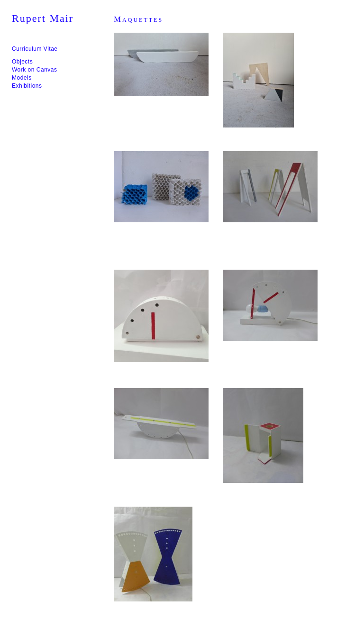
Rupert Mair (43, 18)
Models (22, 78)
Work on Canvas (34, 70)
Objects (22, 62)
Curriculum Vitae (35, 49)
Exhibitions (27, 86)
